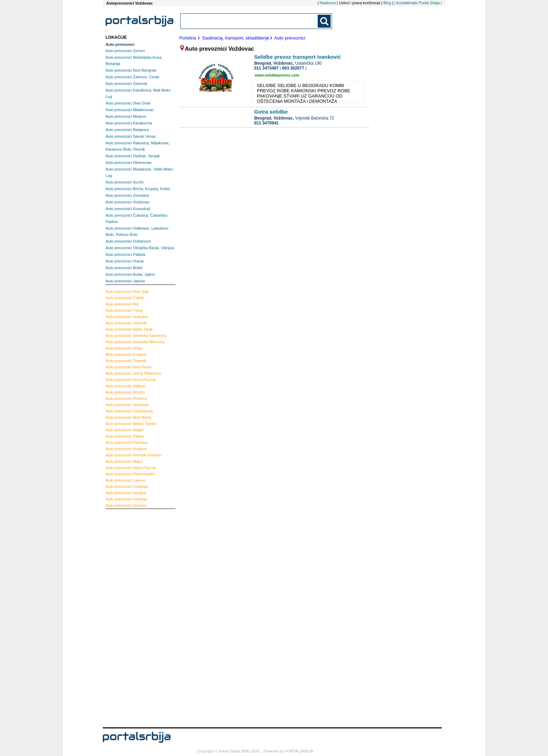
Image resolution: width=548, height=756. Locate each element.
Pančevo (127, 442)
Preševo (126, 398)
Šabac (125, 436)
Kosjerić (126, 354)
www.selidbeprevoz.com (277, 75)
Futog (124, 310)
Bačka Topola (131, 424)
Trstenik (126, 361)
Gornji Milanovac (134, 373)
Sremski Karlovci (134, 455)
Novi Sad (127, 291)
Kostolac (127, 499)
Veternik (126, 323)
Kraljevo (126, 449)
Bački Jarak (129, 329)
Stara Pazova (131, 468)
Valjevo (125, 386)
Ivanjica (126, 493)
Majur (124, 461)
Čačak (125, 298)
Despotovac (129, 411)
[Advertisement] (134, 617)
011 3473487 (266, 68)
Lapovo (125, 480)
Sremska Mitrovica (135, 342)
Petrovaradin (130, 474)
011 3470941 (266, 123)
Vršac (124, 348)
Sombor (126, 505)
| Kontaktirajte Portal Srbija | (418, 3)
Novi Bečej (128, 417)
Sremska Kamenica (136, 336)
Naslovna (328, 3)
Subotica (127, 317)
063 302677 (293, 68)
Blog (387, 3)
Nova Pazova (131, 380)
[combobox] (250, 21)
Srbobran (127, 405)
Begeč (125, 430)
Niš (122, 304)
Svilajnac (127, 487)
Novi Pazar (129, 367)
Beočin (125, 392)
